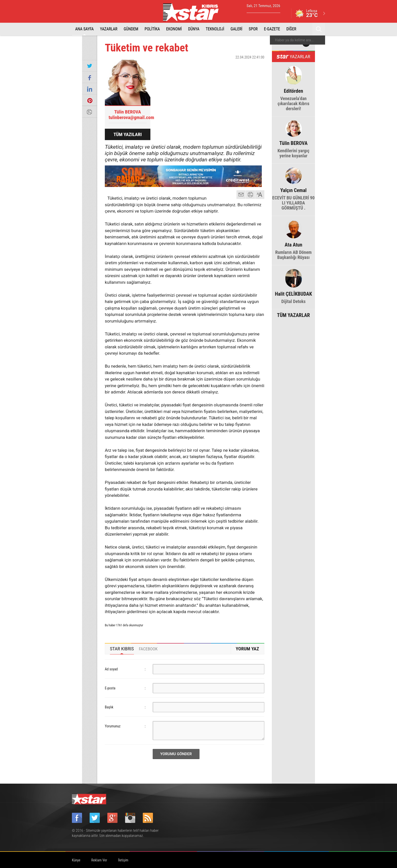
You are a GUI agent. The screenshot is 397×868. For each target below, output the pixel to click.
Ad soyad (111, 669)
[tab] (122, 649)
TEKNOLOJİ (215, 29)
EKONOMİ (174, 29)
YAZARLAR (109, 29)
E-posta (110, 688)
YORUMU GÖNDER (176, 754)
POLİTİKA (152, 29)
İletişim (123, 860)
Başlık (109, 707)
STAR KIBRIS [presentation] (122, 649)
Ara (319, 29)
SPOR (253, 29)
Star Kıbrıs (194, 12)
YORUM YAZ (247, 649)
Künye (76, 860)
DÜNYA (194, 29)
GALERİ (237, 29)
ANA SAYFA (84, 29)
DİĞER (291, 29)
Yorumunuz (113, 726)
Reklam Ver (99, 860)
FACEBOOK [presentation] (148, 649)
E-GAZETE (272, 29)
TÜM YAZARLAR (293, 315)
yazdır (250, 195)
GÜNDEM (131, 29)
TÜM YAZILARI (128, 134)
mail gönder (241, 195)
